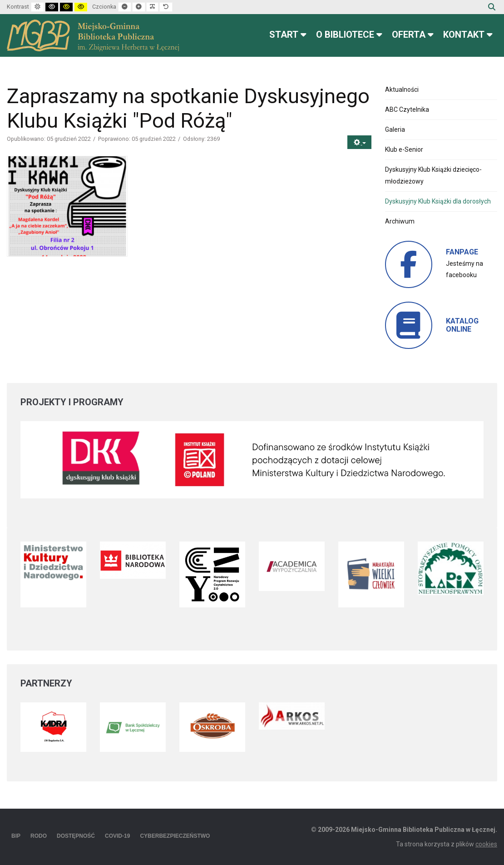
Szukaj (492, 7)
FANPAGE (462, 252)
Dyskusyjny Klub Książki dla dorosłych (438, 201)
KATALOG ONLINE (462, 325)
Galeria (395, 129)
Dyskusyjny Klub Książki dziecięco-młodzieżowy (433, 175)
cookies (486, 844)
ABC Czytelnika (407, 109)
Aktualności (402, 89)
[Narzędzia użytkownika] (359, 142)
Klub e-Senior (404, 149)
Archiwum (400, 221)
